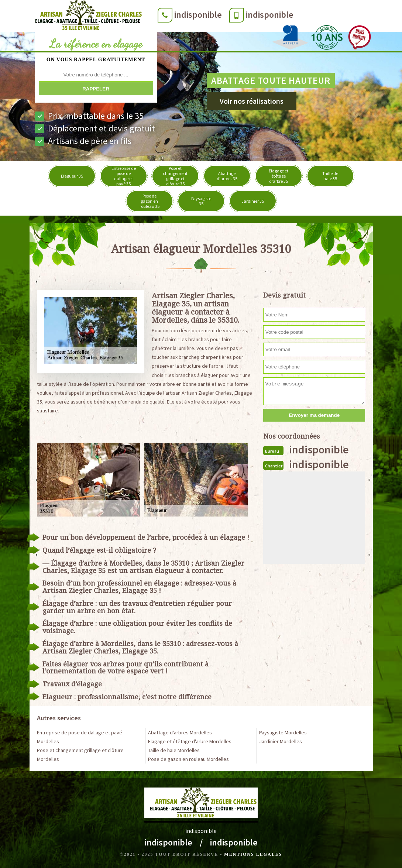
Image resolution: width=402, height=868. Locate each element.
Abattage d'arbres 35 (227, 176)
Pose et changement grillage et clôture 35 (175, 176)
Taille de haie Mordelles (174, 750)
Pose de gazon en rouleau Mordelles (188, 759)
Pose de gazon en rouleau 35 (150, 201)
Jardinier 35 (253, 201)
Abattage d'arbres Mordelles (180, 733)
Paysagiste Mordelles (283, 733)
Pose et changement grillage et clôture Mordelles (80, 755)
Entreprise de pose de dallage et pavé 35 (124, 176)
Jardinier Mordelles (281, 741)
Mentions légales (253, 854)
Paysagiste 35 (201, 201)
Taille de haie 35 (330, 176)
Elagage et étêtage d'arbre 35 (279, 176)
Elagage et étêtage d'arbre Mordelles (190, 741)
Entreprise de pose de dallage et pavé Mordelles (80, 737)
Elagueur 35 (72, 176)
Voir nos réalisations (252, 101)
